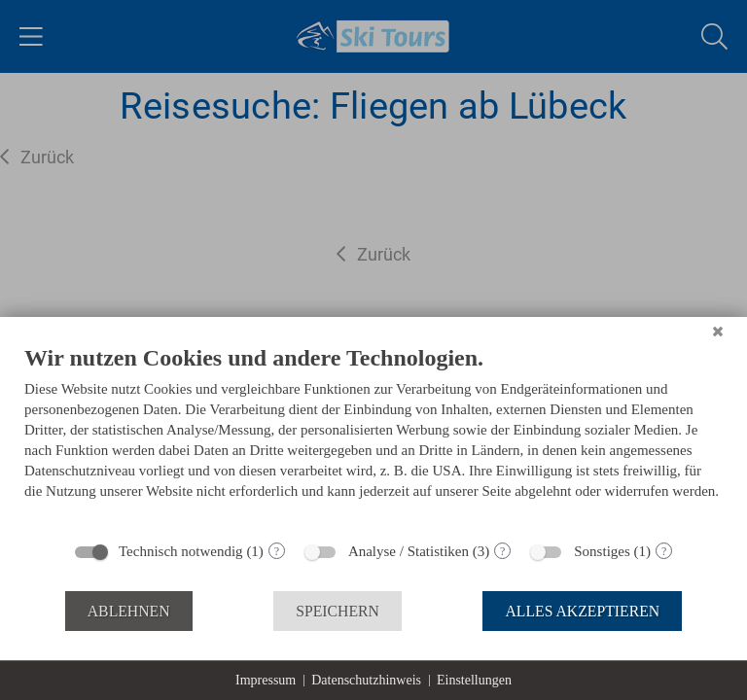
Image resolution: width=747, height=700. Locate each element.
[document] (373, 437)
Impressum (266, 680)
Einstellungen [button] (474, 680)
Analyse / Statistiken (409, 551)
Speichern (338, 611)
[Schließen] (718, 332)
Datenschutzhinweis (366, 680)
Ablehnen (129, 611)
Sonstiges (602, 551)
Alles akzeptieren (582, 611)
